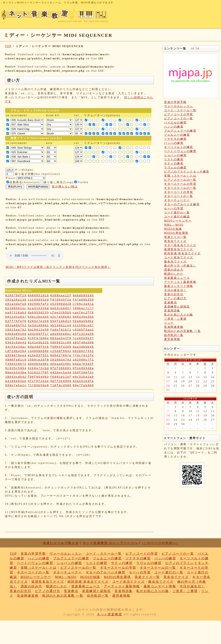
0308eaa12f (61, 296)
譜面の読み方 (174, 270)
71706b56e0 (38, 385)
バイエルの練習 (175, 123)
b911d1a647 (16, 317)
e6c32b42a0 (83, 377)
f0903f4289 (61, 347)
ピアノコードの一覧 (179, 118)
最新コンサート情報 (179, 286)
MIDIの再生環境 (176, 233)
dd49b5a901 (38, 364)
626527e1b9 (38, 321)
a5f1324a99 (83, 334)
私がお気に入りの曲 (179, 315)
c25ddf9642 (61, 351)
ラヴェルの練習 (175, 168)
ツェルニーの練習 (177, 135)
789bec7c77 (83, 308)
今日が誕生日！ (175, 290)
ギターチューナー (177, 200)
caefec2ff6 (83, 313)
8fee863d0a (83, 368)
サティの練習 (174, 163)
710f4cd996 (61, 385)
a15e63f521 (38, 355)
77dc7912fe (83, 355)
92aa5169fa (83, 381)
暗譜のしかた (174, 274)
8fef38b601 (61, 368)
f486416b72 (16, 364)
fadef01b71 (61, 330)
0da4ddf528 (38, 347)
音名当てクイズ (175, 241)
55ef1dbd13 (61, 321)
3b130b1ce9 (61, 326)
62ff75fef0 (16, 321)
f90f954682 (38, 377)
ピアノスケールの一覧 (180, 180)
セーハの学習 (174, 208)
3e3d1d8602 (38, 326)
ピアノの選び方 (175, 298)
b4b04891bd (16, 334)
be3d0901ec (16, 308)
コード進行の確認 (177, 217)
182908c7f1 (83, 360)
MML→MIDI (174, 225)
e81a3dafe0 (16, 304)
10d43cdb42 (16, 377)
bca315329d (38, 308)
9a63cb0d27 (61, 308)
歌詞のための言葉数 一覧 (182, 331)
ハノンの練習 (174, 127)
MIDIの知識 (173, 229)
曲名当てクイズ (175, 262)
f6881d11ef (61, 377)
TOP (8, 46)
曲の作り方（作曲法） (180, 266)
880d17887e (61, 355)
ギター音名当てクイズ (180, 245)
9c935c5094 (16, 368)
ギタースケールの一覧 (180, 188)
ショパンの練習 (175, 155)
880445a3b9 (83, 317)
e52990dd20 (61, 304)
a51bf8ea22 (16, 338)
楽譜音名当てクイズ (179, 249)
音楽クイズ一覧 (175, 237)
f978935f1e (61, 300)
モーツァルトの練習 (179, 147)
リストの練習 (174, 159)
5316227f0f (38, 373)
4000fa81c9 (16, 360)
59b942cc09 (61, 343)
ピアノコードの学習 (179, 114)
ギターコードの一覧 (179, 196)
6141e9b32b (38, 343)
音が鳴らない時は (65, 187)
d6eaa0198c (61, 364)
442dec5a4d (61, 373)
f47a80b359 (83, 300)
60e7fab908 (83, 385)
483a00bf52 (16, 326)
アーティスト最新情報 (180, 282)
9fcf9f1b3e (38, 381)
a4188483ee (16, 381)
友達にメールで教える (61, 543)
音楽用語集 (172, 311)
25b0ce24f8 (38, 360)
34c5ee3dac (16, 347)
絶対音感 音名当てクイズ (182, 253)
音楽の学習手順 (175, 102)
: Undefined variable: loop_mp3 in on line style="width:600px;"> (35, 256)
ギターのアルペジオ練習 (182, 204)
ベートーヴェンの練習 (180, 151)
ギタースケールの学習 (180, 184)
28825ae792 (16, 330)
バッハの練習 (174, 143)
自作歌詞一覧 (174, 335)
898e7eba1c (16, 385)
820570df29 (16, 296)
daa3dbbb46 (83, 347)
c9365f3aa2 (83, 330)
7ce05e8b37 (83, 338)
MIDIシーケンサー (178, 221)
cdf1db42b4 (16, 351)
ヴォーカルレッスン (179, 106)
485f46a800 (83, 343)
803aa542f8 (61, 338)
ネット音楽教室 (110, 614)
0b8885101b (38, 296)
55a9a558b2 (83, 321)
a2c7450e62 (61, 317)
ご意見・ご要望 (175, 319)
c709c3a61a (83, 304)
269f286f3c (83, 373)
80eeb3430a (16, 373)
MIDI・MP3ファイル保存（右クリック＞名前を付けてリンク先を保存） (58, 267)
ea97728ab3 (16, 313)
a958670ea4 (16, 355)
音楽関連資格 (174, 327)
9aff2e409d (61, 381)
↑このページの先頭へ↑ (160, 543)
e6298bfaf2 (38, 304)
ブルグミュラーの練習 (180, 131)
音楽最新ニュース (177, 278)
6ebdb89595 (83, 296)
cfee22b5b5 (61, 313)
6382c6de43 (16, 343)
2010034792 (61, 360)
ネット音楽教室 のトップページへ (110, 543)
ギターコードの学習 (179, 192)
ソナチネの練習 (175, 139)
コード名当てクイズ (179, 257)
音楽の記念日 (174, 294)
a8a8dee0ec (61, 334)
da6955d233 (38, 313)
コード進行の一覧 (177, 212)
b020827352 (83, 351)
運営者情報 (172, 339)
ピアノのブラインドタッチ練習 (187, 172)
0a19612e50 (38, 330)
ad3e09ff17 (38, 334)
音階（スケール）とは (180, 176)
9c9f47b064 (38, 338)
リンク (169, 323)
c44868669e (38, 351)
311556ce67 (83, 326)
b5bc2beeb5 (38, 317)
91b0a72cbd (38, 368)
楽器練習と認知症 (177, 307)
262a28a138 (16, 300)
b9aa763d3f (83, 364)
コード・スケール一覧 (180, 110)
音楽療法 (171, 302)
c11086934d (38, 300)
